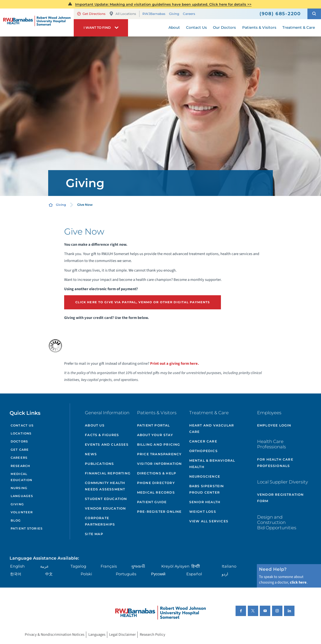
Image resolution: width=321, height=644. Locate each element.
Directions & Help (157, 473)
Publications (99, 464)
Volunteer (22, 512)
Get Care (20, 450)
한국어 (16, 574)
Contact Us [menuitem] (196, 27)
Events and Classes (107, 444)
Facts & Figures (102, 435)
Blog (16, 520)
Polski (86, 574)
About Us (95, 425)
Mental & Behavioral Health (212, 464)
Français (109, 566)
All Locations (123, 14)
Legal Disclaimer (122, 635)
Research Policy (153, 635)
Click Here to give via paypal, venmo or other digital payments (143, 302)
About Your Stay (155, 435)
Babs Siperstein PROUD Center (207, 489)
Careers (189, 14)
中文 (49, 574)
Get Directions (91, 14)
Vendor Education (105, 508)
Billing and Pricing (159, 444)
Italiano (229, 566)
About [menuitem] (174, 27)
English (17, 566)
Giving (174, 14)
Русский (158, 574)
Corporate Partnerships (100, 521)
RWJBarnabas (154, 14)
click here (298, 582)
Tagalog (78, 566)
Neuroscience (205, 476)
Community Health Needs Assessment (105, 486)
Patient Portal (154, 425)
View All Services (209, 521)
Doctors (19, 441)
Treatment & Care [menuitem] (299, 27)
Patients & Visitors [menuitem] (259, 27)
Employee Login (274, 425)
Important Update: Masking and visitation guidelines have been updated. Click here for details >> (163, 4)
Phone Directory (156, 483)
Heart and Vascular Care (212, 428)
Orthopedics (203, 451)
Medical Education (21, 477)
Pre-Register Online (159, 512)
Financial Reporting (108, 473)
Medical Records (156, 492)
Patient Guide (152, 502)
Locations (21, 433)
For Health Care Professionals (275, 463)
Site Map (94, 534)
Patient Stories (27, 528)
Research (20, 466)
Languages (22, 496)
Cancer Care (203, 441)
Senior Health (205, 502)
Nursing (19, 488)
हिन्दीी (196, 566)
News (91, 454)
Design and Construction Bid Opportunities (277, 522)
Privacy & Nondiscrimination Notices (55, 635)
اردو (225, 574)
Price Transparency (159, 454)
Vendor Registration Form (281, 498)
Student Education (106, 499)
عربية (44, 566)
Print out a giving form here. (174, 364)
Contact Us (22, 425)
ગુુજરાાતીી (138, 566)
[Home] (37, 22)
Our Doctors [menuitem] (224, 27)
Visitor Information (160, 464)
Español (194, 574)
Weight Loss (203, 512)
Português (126, 574)
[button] (314, 14)
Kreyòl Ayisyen (175, 566)
